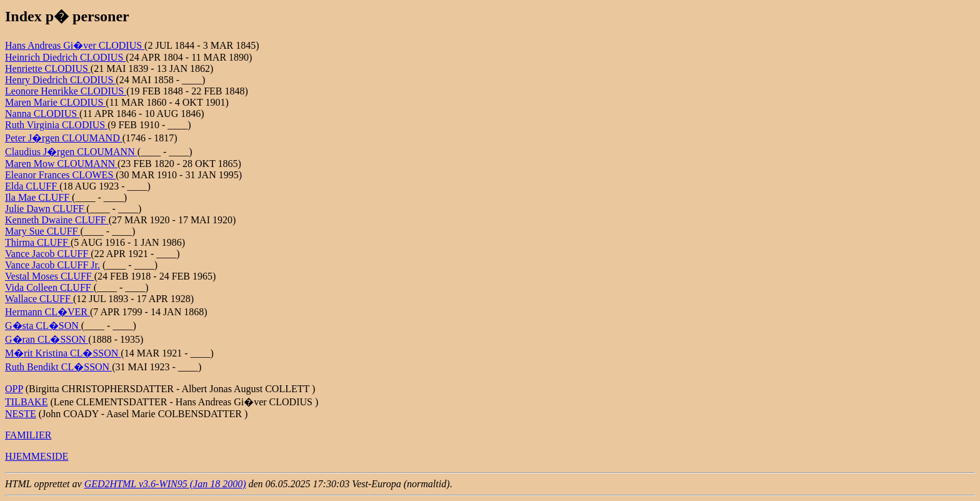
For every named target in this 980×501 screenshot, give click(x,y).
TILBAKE (26, 402)
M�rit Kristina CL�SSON (63, 353)
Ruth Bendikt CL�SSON (58, 367)
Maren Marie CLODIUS (55, 102)
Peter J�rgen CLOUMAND (64, 138)
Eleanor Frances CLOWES (60, 175)
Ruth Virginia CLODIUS (56, 125)
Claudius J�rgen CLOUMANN (71, 152)
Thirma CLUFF (38, 242)
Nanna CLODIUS (42, 114)
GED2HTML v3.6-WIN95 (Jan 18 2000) (165, 484)
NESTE (21, 414)
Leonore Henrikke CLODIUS (66, 91)
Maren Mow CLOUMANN (61, 164)
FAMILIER (28, 435)
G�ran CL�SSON (47, 339)
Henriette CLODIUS (48, 68)
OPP (14, 389)
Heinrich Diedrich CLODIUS (65, 57)
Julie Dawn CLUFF (46, 209)
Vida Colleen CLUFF (49, 287)
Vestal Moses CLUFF (50, 276)
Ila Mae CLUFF (38, 197)
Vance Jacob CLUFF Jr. (52, 265)
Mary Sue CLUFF (42, 231)
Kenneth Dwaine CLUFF (57, 220)
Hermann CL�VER (47, 312)
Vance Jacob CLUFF (48, 254)
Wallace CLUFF (39, 299)
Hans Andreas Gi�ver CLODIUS (75, 45)
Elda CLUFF (32, 186)
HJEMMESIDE (37, 456)
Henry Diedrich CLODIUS (60, 80)
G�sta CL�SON (43, 326)
